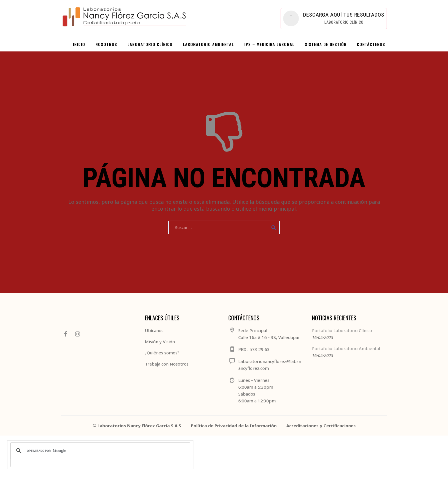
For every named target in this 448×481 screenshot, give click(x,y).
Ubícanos (154, 330)
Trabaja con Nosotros (167, 364)
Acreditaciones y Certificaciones (321, 426)
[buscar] (99, 451)
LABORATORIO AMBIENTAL (208, 44)
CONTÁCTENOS (371, 44)
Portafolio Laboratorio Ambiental (346, 348)
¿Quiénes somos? (162, 353)
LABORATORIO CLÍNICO (150, 44)
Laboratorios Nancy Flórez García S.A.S (139, 426)
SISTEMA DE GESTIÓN (326, 44)
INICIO (79, 44)
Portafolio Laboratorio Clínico (342, 330)
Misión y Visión (160, 342)
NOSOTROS (106, 44)
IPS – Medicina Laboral (269, 44)
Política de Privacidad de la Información (234, 426)
